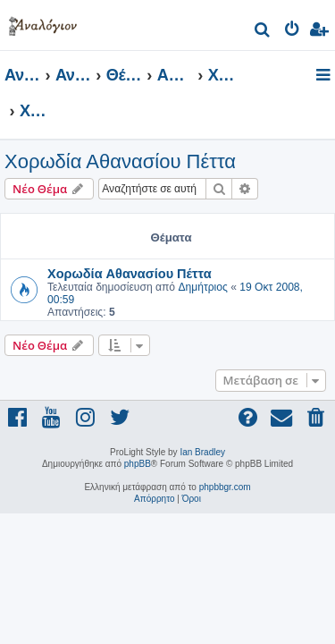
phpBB (138, 464)
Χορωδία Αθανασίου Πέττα (120, 161)
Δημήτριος (202, 287)
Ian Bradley (202, 452)
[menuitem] (263, 32)
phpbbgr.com (225, 487)
